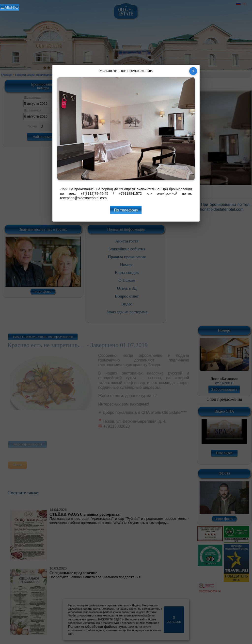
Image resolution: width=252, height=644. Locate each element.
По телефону (126, 210)
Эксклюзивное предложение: (126, 71)
